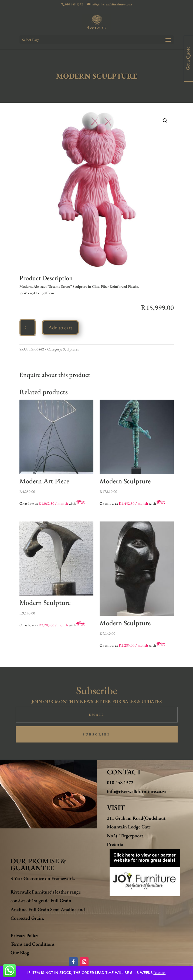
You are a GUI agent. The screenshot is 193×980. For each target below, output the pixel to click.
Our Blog (20, 953)
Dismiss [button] (159, 973)
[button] (165, 121)
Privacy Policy (24, 935)
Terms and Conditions (33, 944)
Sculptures (71, 349)
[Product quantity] (28, 327)
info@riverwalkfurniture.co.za (137, 791)
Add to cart (60, 327)
